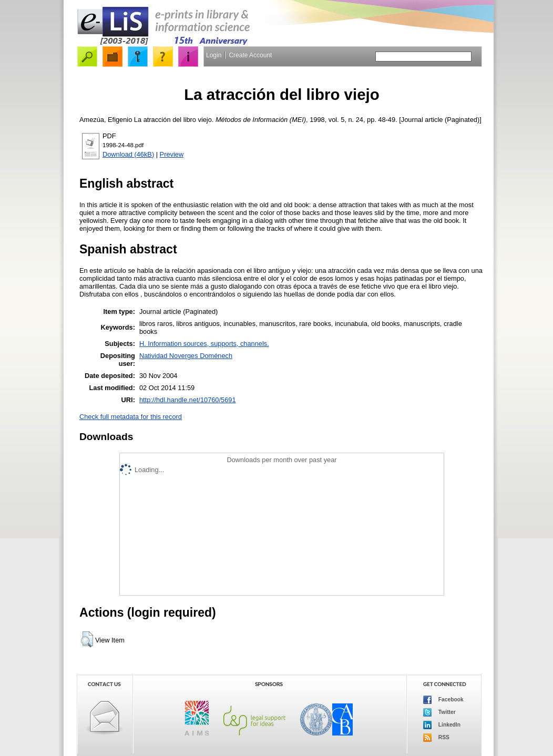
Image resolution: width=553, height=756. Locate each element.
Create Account (250, 55)
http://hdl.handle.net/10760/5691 (188, 400)
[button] (87, 639)
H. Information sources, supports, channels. (204, 344)
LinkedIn (442, 725)
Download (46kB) (128, 154)
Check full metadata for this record (131, 417)
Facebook (443, 700)
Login (214, 55)
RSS (436, 738)
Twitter (439, 712)
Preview (172, 154)
